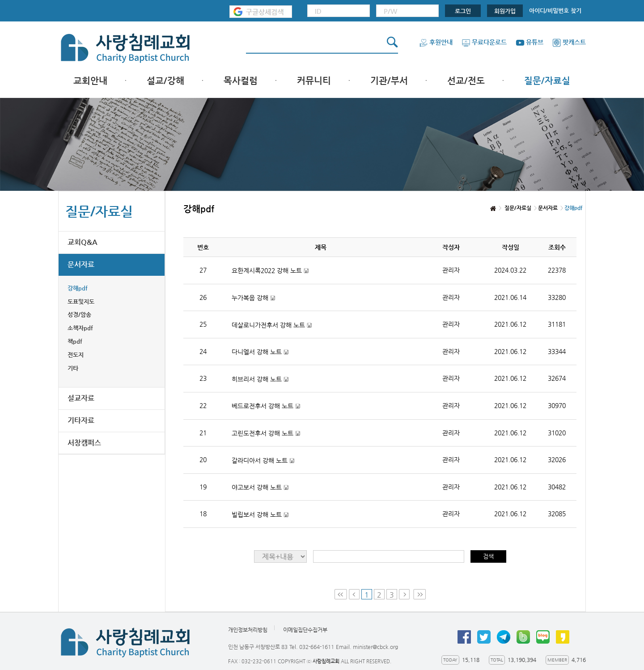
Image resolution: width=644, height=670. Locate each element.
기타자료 (81, 420)
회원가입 (505, 11)
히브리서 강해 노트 (260, 379)
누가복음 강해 (253, 298)
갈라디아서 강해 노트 (263, 461)
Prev (354, 594)
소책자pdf (80, 328)
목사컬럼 (241, 81)
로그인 (463, 11)
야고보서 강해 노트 (260, 487)
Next (405, 594)
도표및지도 (81, 301)
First (341, 594)
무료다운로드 (484, 42)
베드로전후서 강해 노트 (266, 406)
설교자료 (81, 398)
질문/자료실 (547, 81)
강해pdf (78, 288)
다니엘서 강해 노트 (260, 352)
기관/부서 (389, 81)
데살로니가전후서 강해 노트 (272, 325)
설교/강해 (165, 81)
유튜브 (530, 42)
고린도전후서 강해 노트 (266, 433)
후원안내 (436, 42)
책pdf (75, 341)
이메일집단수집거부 (305, 630)
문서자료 (81, 264)
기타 (73, 368)
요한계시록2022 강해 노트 (270, 271)
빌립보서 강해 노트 (260, 515)
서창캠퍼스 (84, 443)
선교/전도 (466, 81)
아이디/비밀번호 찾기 (555, 11)
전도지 (76, 355)
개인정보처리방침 (248, 630)
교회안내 (90, 81)
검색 (488, 556)
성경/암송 (79, 314)
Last (419, 594)
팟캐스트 (569, 42)
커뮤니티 (314, 81)
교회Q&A (83, 242)
